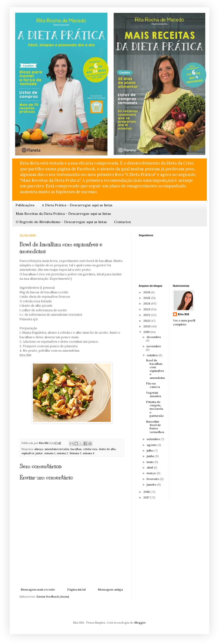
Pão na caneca (153, 385)
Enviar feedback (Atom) (53, 596)
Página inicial (76, 589)
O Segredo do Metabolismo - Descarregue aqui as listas (61, 222)
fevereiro (153, 479)
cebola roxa (90, 449)
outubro (153, 355)
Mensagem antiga (110, 589)
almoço (39, 449)
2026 (147, 292)
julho (151, 450)
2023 (147, 309)
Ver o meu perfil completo (184, 322)
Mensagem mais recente (38, 589)
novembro (154, 346)
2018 (147, 492)
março (152, 473)
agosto (152, 445)
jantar (39, 453)
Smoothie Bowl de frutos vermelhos (155, 427)
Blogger (140, 622)
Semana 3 (75, 453)
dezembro (154, 337)
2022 (147, 315)
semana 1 (50, 453)
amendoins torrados (57, 449)
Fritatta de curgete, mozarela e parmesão (155, 409)
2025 (147, 298)
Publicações (25, 205)
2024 (147, 303)
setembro (154, 439)
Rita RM (183, 314)
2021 (147, 321)
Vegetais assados (154, 394)
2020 (147, 326)
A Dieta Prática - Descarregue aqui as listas (77, 205)
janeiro (152, 484)
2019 (147, 332)
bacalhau (76, 449)
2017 (147, 497)
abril (150, 467)
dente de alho (107, 449)
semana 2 (62, 453)
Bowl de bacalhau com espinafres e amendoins (155, 369)
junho (151, 456)
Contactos (123, 222)
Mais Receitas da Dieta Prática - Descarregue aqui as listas (63, 214)
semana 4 (88, 453)
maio (151, 462)
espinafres (28, 453)
